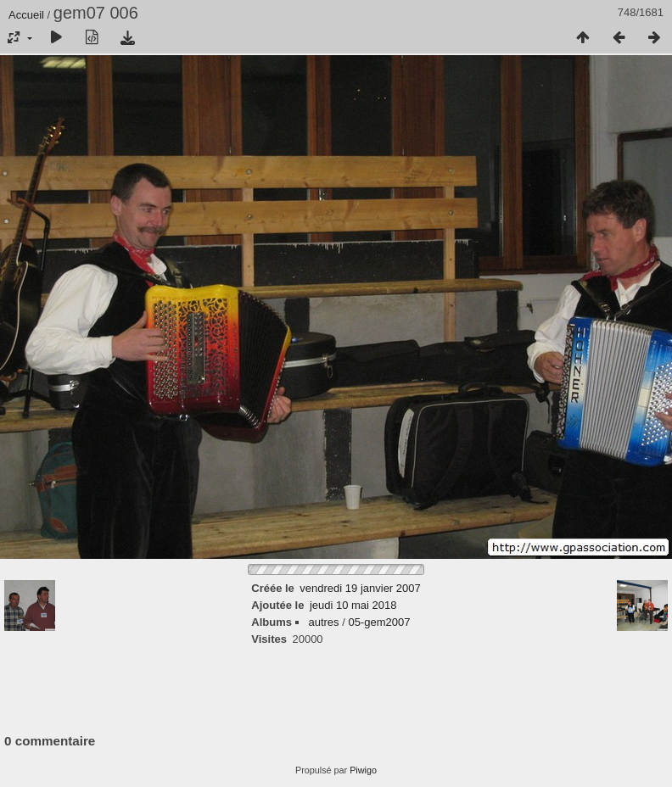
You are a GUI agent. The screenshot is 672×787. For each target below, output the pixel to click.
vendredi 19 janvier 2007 (360, 588)
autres (323, 622)
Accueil (26, 15)
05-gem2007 (379, 622)
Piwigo (363, 770)
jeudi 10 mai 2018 (353, 605)
